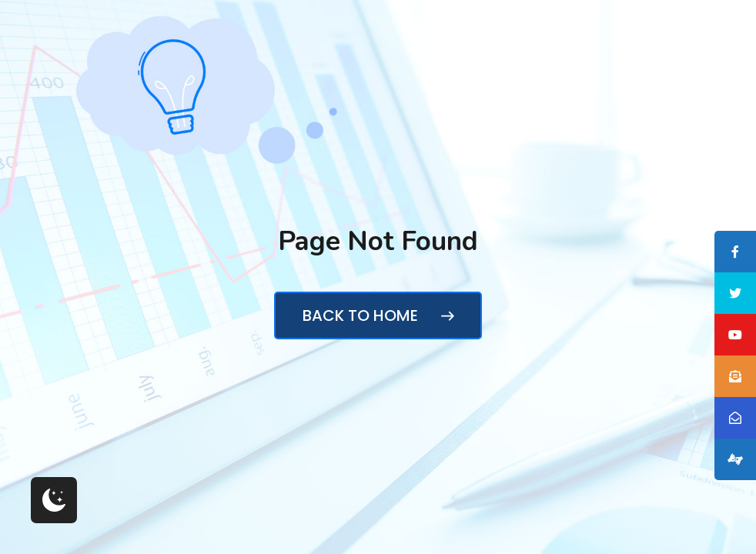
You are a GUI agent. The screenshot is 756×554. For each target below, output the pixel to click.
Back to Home (378, 315)
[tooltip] (735, 252)
